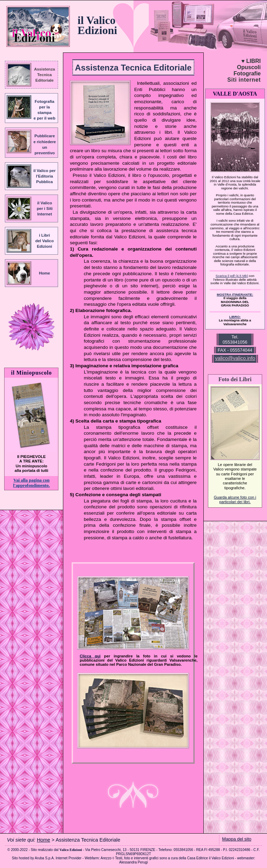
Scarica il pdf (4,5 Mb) (232, 276)
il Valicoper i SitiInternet (45, 208)
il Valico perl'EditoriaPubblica (44, 176)
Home (44, 273)
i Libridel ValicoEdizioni (44, 241)
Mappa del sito (237, 839)
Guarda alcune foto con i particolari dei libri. (235, 499)
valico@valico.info (235, 358)
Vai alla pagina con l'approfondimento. (31, 483)
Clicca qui (90, 656)
